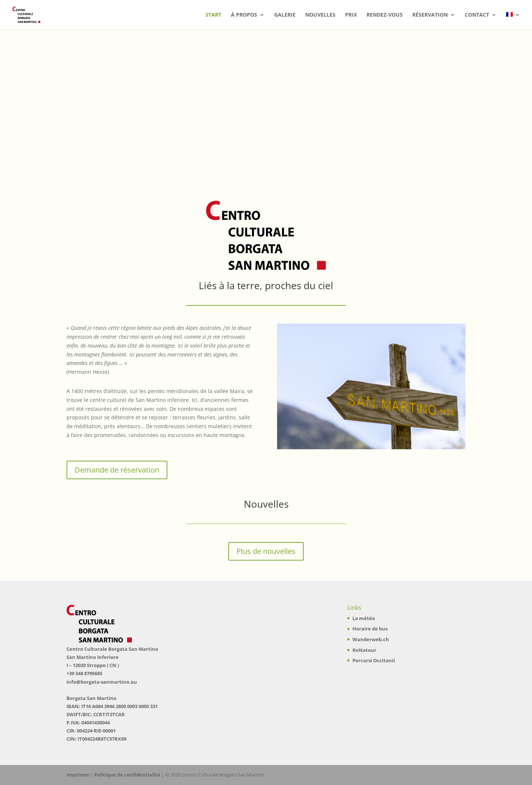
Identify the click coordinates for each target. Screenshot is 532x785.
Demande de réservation (117, 470)
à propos (244, 15)
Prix (351, 15)
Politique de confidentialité (127, 775)
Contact (477, 15)
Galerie (285, 15)
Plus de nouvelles (266, 551)
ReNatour (364, 650)
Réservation (430, 15)
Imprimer (78, 775)
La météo (364, 618)
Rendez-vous (385, 15)
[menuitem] (513, 21)
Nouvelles (320, 15)
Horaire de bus (370, 629)
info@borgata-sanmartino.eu (102, 682)
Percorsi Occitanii (374, 660)
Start (213, 15)
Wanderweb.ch (371, 639)
